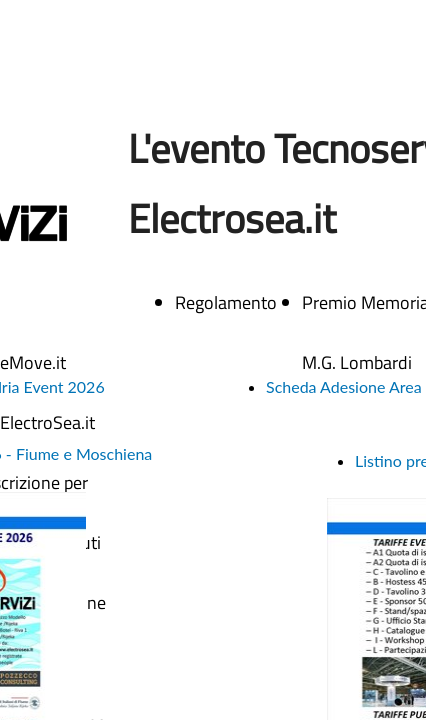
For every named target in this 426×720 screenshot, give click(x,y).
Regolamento (226, 302)
